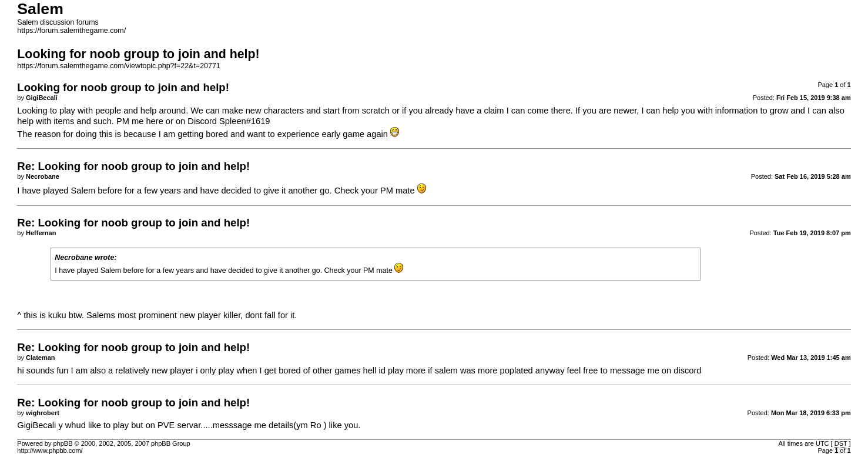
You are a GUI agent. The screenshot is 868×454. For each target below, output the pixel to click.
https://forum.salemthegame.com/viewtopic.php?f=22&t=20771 (118, 66)
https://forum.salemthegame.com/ (71, 31)
